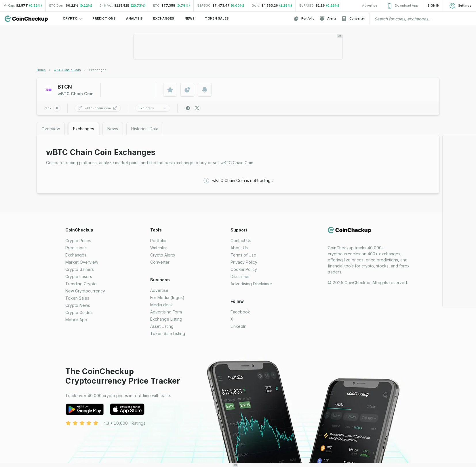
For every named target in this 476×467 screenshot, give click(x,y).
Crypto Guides (79, 312)
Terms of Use (243, 255)
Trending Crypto (81, 284)
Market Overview (82, 262)
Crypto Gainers (80, 269)
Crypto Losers (79, 276)
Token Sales (77, 298)
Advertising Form (166, 312)
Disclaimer (240, 276)
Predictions (76, 248)
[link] (98, 70)
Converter (353, 19)
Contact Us (241, 241)
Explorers (153, 108)
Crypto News (78, 305)
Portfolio (304, 19)
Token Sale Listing (168, 333)
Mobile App (76, 320)
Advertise (159, 290)
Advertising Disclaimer (251, 284)
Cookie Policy (244, 269)
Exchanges (76, 255)
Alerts (328, 19)
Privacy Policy (244, 262)
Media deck (162, 305)
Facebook (240, 312)
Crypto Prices (78, 241)
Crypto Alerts (163, 255)
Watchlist (159, 248)
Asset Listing (162, 326)
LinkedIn (238, 326)
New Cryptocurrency (85, 291)
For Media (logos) (167, 297)
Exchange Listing (166, 319)
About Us (239, 248)
